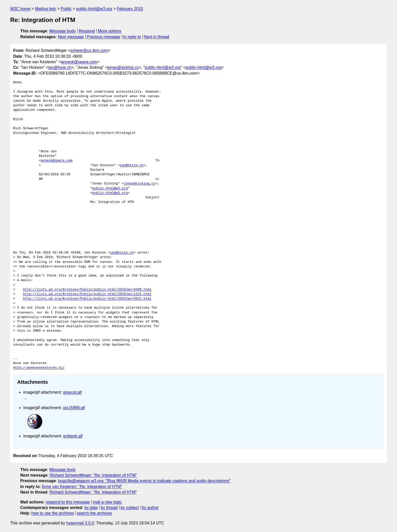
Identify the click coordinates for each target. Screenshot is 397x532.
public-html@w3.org (94, 9)
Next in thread (156, 37)
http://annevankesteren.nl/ (39, 368)
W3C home (20, 9)
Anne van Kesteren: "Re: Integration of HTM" (82, 487)
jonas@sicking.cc (123, 67)
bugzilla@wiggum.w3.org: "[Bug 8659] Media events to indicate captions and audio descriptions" (144, 481)
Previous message (104, 37)
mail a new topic (107, 502)
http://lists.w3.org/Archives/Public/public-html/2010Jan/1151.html (87, 294)
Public (66, 9)
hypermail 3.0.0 (80, 523)
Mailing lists (45, 9)
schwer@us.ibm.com (89, 50)
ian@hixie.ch (60, 67)
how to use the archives (53, 513)
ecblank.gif (73, 436)
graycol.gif (72, 392)
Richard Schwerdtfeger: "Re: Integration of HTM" (94, 475)
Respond (87, 31)
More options (110, 31)
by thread (109, 508)
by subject (130, 508)
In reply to (132, 37)
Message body (63, 31)
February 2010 (130, 9)
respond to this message (68, 502)
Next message (71, 37)
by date (91, 508)
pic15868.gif (74, 408)
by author (150, 508)
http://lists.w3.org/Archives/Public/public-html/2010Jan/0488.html (87, 290)
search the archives (95, 513)
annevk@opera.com (79, 62)
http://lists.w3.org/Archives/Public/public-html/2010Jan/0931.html (87, 299)
